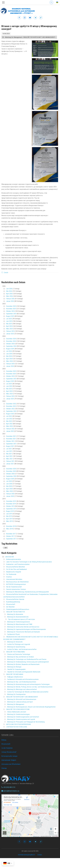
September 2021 (11, 444)
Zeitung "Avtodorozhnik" (9, 752)
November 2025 (11, 309)
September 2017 (11, 539)
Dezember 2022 (11, 404)
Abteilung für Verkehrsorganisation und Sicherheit (23, 717)
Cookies (40, 855)
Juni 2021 (9, 451)
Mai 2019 (9, 516)
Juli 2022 (9, 416)
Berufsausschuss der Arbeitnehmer (17, 582)
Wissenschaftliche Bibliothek (16, 567)
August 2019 (10, 511)
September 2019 (11, 509)
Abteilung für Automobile (15, 614)
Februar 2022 (10, 429)
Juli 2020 (9, 481)
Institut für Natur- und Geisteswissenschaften (22, 649)
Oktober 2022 (10, 409)
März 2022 (9, 426)
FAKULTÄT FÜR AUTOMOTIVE (16, 612)
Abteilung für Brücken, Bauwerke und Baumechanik (23, 664)
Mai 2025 (9, 324)
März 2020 (9, 491)
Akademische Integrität (14, 572)
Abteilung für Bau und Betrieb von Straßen (21, 657)
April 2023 (9, 391)
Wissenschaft (11, 604)
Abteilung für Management (16, 704)
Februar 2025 (10, 331)
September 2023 (11, 379)
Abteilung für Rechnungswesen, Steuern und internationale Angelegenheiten (31, 707)
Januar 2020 (10, 496)
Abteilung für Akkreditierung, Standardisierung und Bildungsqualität (27, 592)
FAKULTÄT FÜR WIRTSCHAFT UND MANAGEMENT (22, 697)
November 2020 (11, 471)
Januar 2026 (10, 301)
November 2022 (11, 406)
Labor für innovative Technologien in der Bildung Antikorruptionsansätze (29, 562)
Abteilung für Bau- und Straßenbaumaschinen (22, 682)
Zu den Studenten (7, 748)
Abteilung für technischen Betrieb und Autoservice (23, 627)
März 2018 (9, 529)
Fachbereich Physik (13, 634)
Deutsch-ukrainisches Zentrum (16, 589)
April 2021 (9, 456)
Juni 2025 (9, 321)
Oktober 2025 (10, 311)
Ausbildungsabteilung (13, 602)
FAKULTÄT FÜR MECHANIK (15, 674)
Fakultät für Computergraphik (16, 669)
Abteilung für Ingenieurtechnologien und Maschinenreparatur (27, 629)
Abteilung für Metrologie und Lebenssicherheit (22, 689)
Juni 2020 (9, 484)
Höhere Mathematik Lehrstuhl (17, 712)
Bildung (4, 740)
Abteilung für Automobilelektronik (18, 617)
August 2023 (10, 381)
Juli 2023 (9, 384)
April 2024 (9, 359)
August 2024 (10, 349)
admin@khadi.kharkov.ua (10, 791)
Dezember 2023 (11, 371)
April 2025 (9, 326)
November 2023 (11, 374)
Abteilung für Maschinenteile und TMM (20, 624)
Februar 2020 (10, 494)
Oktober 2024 (10, 344)
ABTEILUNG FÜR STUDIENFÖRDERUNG (19, 724)
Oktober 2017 (10, 536)
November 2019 (11, 504)
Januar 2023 (10, 399)
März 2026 (9, 296)
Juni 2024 (9, 354)
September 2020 (11, 476)
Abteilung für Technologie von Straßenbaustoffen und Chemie (27, 659)
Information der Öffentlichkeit (11, 764)
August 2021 (10, 446)
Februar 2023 (10, 396)
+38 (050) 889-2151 (8, 787)
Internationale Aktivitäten (14, 579)
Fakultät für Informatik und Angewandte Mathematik (24, 672)
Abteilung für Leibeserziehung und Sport (20, 702)
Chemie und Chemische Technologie (19, 654)
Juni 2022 (9, 419)
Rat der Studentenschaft (14, 587)
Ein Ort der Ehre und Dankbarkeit (17, 569)
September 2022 (11, 411)
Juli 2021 (9, 449)
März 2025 (9, 329)
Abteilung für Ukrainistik (15, 642)
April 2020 (9, 489)
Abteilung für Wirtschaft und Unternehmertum (22, 699)
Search (51, 2)
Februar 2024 (10, 364)
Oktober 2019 (10, 506)
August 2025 (10, 316)
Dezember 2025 (11, 306)
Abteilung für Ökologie (14, 667)
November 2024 (11, 341)
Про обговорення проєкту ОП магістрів (21, 619)
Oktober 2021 (10, 441)
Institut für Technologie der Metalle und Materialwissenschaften (28, 692)
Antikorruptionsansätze (14, 559)
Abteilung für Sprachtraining (16, 647)
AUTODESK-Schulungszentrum (16, 584)
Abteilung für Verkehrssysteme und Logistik (21, 719)
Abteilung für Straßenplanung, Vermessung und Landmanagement (28, 662)
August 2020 (10, 479)
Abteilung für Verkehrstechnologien (18, 714)
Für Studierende (11, 574)
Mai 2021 (9, 454)
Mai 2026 (9, 291)
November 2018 (11, 526)
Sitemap (4, 768)
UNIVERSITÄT (10, 557)
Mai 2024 (9, 356)
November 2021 (11, 439)
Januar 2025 (10, 334)
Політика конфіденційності (26, 855)
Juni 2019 (9, 514)
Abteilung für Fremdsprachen (16, 694)
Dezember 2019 (11, 501)
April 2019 (9, 519)
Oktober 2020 (10, 474)
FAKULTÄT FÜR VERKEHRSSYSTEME (18, 709)
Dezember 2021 (11, 436)
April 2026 (9, 294)
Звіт (6, 548)
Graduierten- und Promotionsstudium (18, 564)
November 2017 (11, 534)
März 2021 (9, 459)
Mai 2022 (9, 421)
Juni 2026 (9, 289)
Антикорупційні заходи (9, 756)
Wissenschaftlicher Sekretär (15, 599)
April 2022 (9, 424)
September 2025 (11, 314)
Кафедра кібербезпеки (15, 677)
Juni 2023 (9, 386)
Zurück (6, 272)
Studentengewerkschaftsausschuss (18, 609)
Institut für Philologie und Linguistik (19, 644)
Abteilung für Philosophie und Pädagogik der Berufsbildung (26, 722)
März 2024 (9, 361)
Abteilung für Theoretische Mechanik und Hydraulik (23, 632)
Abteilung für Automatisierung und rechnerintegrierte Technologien (28, 684)
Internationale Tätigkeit (9, 760)
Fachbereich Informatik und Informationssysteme (23, 679)
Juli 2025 (9, 319)
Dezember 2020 (11, 469)
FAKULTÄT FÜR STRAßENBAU (16, 652)
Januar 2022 (10, 431)
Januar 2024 (10, 366)
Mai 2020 (9, 486)
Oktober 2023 (10, 376)
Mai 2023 (9, 389)
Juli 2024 (9, 351)
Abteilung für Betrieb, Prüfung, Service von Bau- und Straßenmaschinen (30, 687)
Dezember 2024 (11, 339)
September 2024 (11, 346)
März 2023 (9, 394)
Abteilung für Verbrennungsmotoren (19, 622)
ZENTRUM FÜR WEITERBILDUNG (17, 727)
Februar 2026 (10, 299)
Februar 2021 (10, 461)
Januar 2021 (10, 464)
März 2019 (9, 521)
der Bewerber (10, 607)
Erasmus (9, 577)
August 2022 (10, 414)
